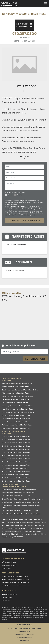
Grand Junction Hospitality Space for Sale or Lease (21, 502)
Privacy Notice (24, 625)
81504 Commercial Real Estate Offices (16, 449)
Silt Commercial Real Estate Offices (15, 403)
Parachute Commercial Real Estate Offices (17, 396)
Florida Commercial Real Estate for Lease (15, 579)
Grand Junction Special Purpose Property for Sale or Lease (21, 506)
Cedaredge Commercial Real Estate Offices (18, 406)
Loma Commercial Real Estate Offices (16, 428)
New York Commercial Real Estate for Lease (16, 586)
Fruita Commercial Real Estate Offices (16, 422)
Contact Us (6, 601)
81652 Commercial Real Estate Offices (16, 471)
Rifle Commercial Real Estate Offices (15, 393)
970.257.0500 (24, 33)
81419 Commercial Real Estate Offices (16, 475)
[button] (24, 346)
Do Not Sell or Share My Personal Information (24, 630)
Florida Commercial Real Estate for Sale (15, 576)
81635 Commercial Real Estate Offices (16, 446)
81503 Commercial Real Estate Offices (16, 459)
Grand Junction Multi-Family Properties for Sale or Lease (23, 499)
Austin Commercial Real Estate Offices (16, 415)
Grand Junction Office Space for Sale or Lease (19, 489)
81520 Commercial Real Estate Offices (16, 478)
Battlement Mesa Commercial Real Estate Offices (20, 390)
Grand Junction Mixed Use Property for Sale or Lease (21, 514)
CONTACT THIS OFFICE (25, 220)
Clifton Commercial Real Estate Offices (16, 419)
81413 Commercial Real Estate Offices (16, 468)
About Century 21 (9, 590)
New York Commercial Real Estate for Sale (16, 583)
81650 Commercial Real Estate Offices (16, 443)
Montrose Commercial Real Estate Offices (17, 383)
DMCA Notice (25, 641)
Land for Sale (6, 568)
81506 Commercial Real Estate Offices (16, 455)
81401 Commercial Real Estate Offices (16, 436)
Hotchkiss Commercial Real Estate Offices (17, 409)
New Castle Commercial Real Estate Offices (18, 412)
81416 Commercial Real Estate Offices (16, 465)
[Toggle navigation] (46, 2)
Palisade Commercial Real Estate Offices (17, 425)
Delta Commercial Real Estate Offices (16, 399)
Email (10, 195)
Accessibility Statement (24, 635)
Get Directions (35, 359)
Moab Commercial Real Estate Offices (16, 387)
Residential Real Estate (9, 594)
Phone (20, 195)
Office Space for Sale (9, 562)
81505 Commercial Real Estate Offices (16, 440)
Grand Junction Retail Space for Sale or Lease (19, 493)
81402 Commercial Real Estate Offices (16, 452)
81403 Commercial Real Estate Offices (16, 462)
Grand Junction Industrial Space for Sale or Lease (20, 511)
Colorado (37, 523)
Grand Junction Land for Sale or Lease (16, 496)
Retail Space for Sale (9, 565)
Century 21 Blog (7, 598)
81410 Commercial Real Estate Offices (16, 481)
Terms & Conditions (24, 638)
